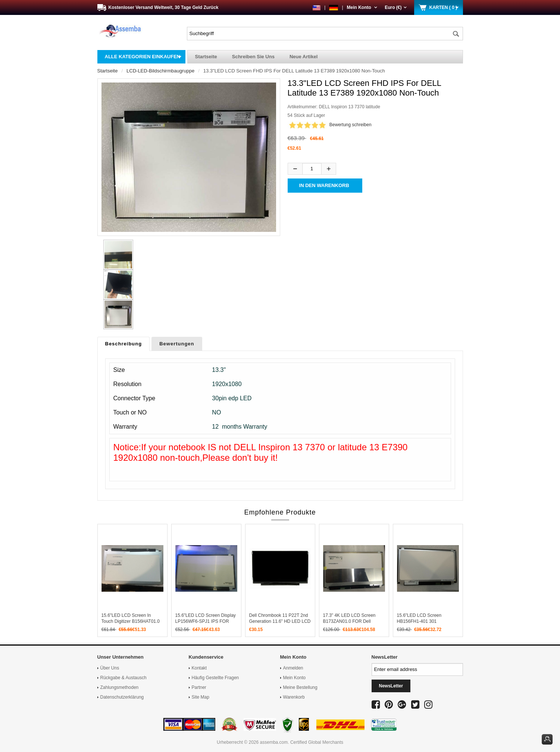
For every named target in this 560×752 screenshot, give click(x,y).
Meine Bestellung (300, 687)
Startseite (206, 57)
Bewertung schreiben (351, 125)
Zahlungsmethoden (120, 687)
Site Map (201, 697)
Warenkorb (294, 697)
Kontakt (199, 668)
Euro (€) (395, 7)
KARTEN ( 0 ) (443, 7)
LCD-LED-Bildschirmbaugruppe (160, 71)
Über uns (110, 668)
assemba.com (274, 742)
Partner (199, 687)
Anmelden (293, 668)
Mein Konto (362, 7)
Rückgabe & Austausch (123, 678)
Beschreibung (124, 344)
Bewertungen (177, 344)
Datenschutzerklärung (122, 697)
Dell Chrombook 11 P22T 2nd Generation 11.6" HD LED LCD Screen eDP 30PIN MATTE (280, 621)
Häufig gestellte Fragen (215, 678)
